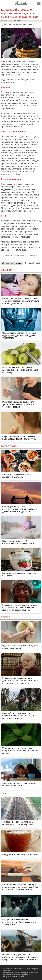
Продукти (9, 255)
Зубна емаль (32, 255)
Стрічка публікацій (32, 263)
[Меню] (39, 4)
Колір (23, 255)
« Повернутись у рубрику (12, 263)
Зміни (17, 255)
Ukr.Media (16, 75)
